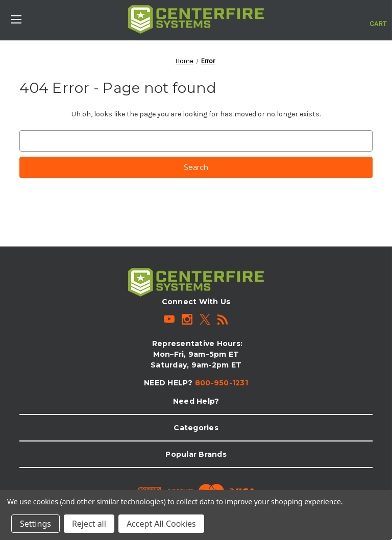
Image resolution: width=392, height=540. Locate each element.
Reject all (89, 524)
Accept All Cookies (161, 524)
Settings (35, 524)
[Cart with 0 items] (378, 18)
